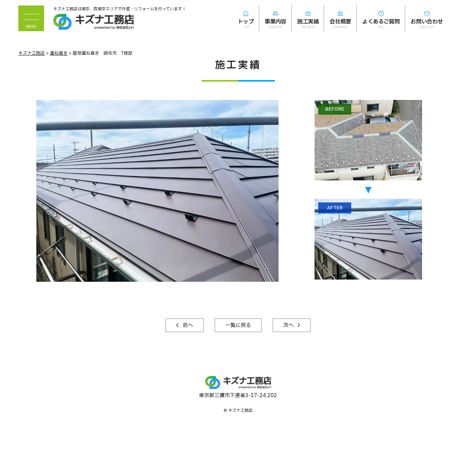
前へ (187, 325)
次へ (289, 325)
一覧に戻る (238, 325)
